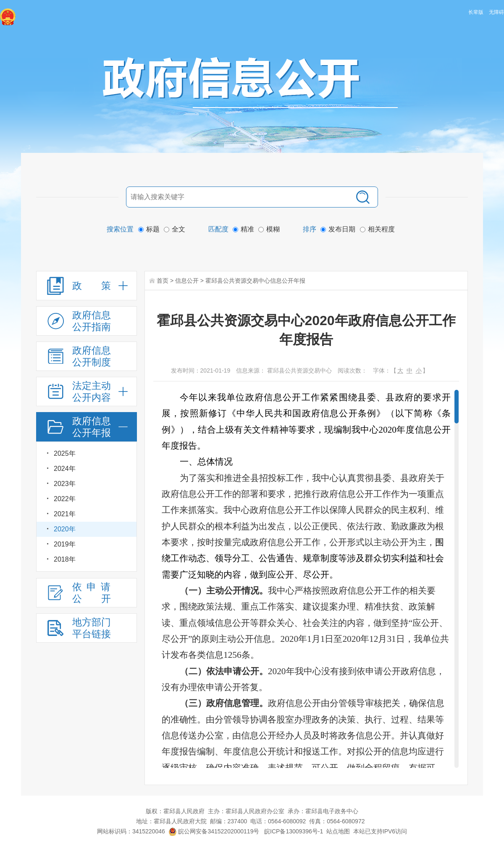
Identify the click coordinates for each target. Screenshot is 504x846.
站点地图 (338, 831)
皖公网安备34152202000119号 (214, 831)
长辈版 (476, 12)
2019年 (65, 544)
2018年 (65, 559)
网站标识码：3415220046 (131, 831)
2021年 (65, 514)
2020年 (65, 529)
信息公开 (187, 281)
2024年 (65, 469)
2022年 (65, 499)
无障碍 (496, 12)
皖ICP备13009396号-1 (294, 831)
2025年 (65, 453)
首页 (163, 281)
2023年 (65, 484)
